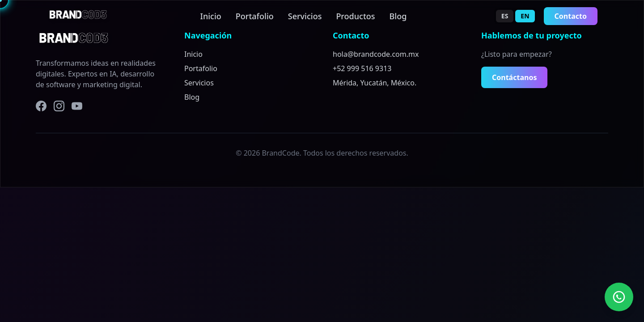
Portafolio (255, 16)
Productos (355, 16)
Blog (398, 16)
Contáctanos (514, 77)
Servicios (305, 16)
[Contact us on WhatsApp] (619, 297)
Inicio (211, 16)
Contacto (571, 16)
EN (525, 16)
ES (505, 16)
